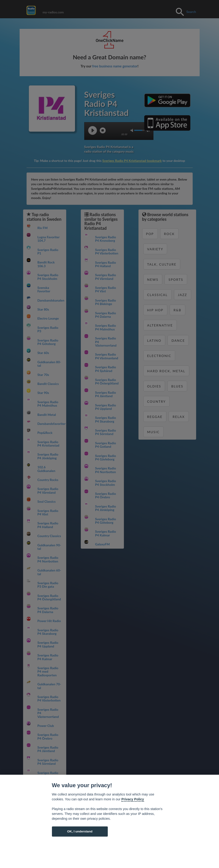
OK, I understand (80, 831)
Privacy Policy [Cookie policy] (133, 799)
